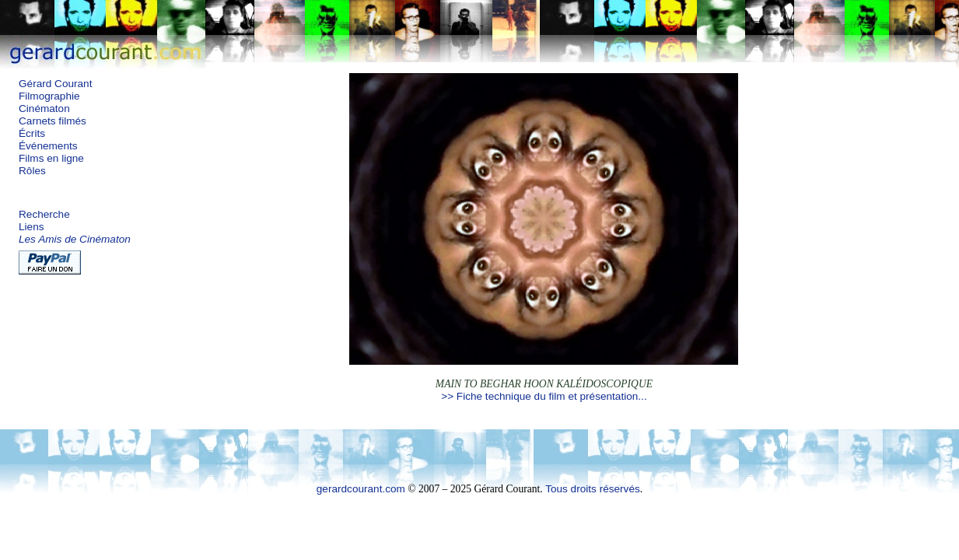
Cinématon (44, 108)
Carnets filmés (52, 121)
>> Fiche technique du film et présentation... (544, 396)
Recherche (44, 214)
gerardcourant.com (361, 489)
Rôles (32, 171)
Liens (31, 227)
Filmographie (49, 96)
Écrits (32, 133)
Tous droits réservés (593, 489)
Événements (48, 146)
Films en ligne (51, 158)
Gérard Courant (55, 84)
